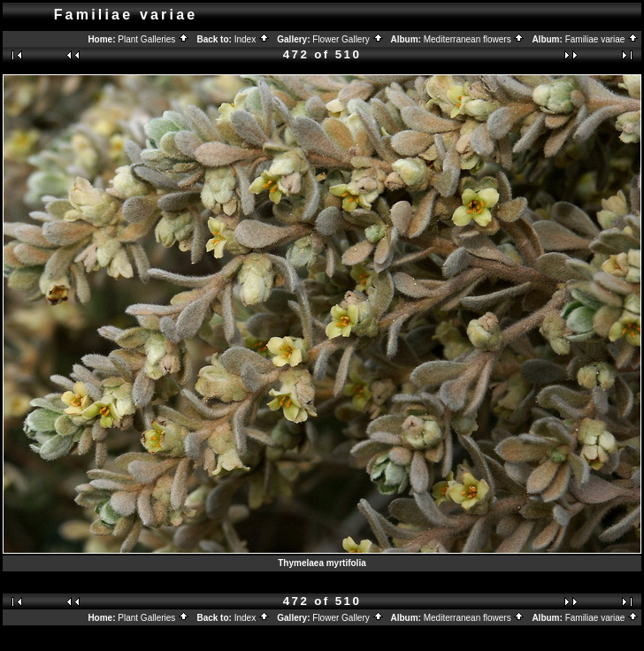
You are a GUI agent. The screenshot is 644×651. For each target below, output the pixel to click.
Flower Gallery (348, 39)
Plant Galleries (153, 39)
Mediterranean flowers (475, 39)
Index (252, 39)
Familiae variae (602, 39)
